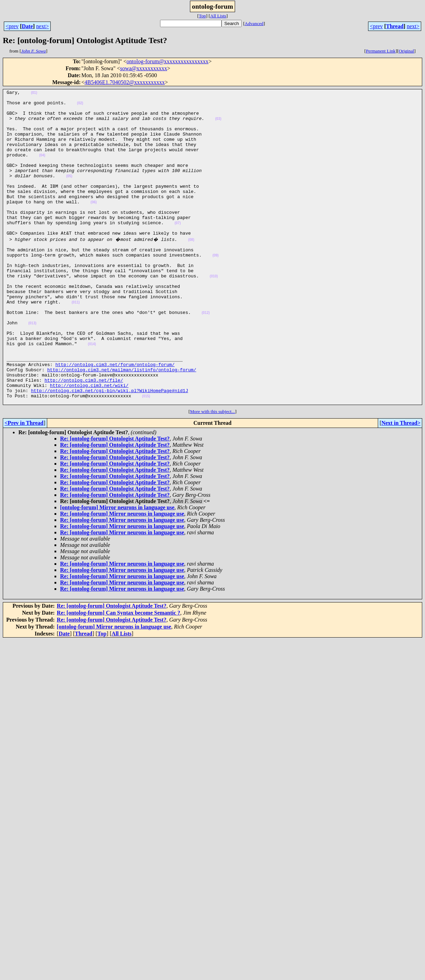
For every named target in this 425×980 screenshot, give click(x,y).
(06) (94, 225)
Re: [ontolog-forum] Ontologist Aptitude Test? (115, 500)
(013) (32, 369)
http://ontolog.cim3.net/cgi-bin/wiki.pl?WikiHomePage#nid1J (109, 450)
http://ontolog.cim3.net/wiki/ (89, 444)
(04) (42, 169)
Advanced (254, 23)
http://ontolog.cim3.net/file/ (84, 437)
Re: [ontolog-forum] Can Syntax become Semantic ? (119, 674)
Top (202, 16)
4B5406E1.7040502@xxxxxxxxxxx (124, 82)
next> (43, 26)
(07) (178, 250)
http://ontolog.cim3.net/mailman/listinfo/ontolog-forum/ (122, 425)
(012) (206, 357)
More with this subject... (212, 473)
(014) (92, 394)
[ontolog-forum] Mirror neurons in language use (117, 569)
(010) (214, 313)
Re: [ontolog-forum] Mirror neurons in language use (122, 575)
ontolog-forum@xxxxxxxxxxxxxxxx (167, 61)
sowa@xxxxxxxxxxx (144, 68)
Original (406, 51)
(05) (69, 194)
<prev (12, 26)
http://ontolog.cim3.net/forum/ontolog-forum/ (115, 419)
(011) (76, 344)
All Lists (218, 16)
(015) (146, 457)
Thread (395, 26)
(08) (191, 269)
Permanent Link (381, 51)
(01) (34, 94)
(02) (80, 106)
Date (27, 26)
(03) (218, 125)
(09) (216, 288)
